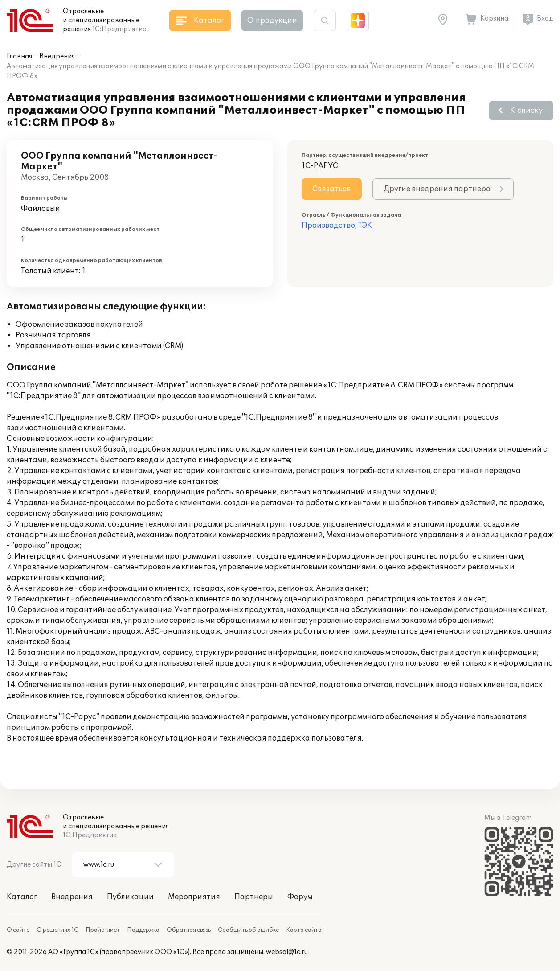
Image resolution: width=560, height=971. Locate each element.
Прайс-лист (103, 930)
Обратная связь (189, 930)
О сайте (18, 930)
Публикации (130, 897)
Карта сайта (304, 930)
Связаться (332, 189)
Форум (300, 897)
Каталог (22, 897)
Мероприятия (194, 897)
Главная (19, 56)
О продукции (272, 21)
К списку (526, 111)
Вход (545, 19)
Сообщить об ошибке (248, 930)
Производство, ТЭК (337, 226)
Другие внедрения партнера (437, 189)
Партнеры (254, 897)
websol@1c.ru (287, 952)
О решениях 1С (57, 930)
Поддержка (143, 930)
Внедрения (57, 56)
